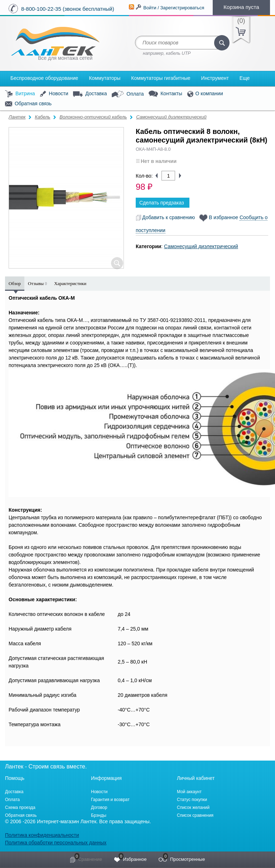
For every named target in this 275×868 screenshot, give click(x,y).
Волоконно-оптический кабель (93, 117)
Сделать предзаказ (162, 203)
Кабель (42, 117)
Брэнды (99, 815)
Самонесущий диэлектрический (171, 117)
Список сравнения (195, 815)
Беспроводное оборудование (44, 78)
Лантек (17, 117)
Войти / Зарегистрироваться (174, 8)
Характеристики (70, 283)
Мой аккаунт (189, 792)
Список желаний (193, 807)
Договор (99, 807)
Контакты (165, 94)
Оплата (128, 94)
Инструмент (215, 78)
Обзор (15, 283)
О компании (205, 94)
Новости (54, 94)
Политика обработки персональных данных (56, 843)
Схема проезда (20, 807)
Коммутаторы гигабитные (161, 78)
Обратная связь (28, 104)
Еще (245, 78)
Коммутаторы (105, 78)
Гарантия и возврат (110, 800)
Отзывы (37, 283)
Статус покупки (192, 800)
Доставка (90, 94)
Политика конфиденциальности (42, 835)
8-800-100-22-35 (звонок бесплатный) (68, 9)
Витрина (20, 94)
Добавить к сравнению (165, 217)
